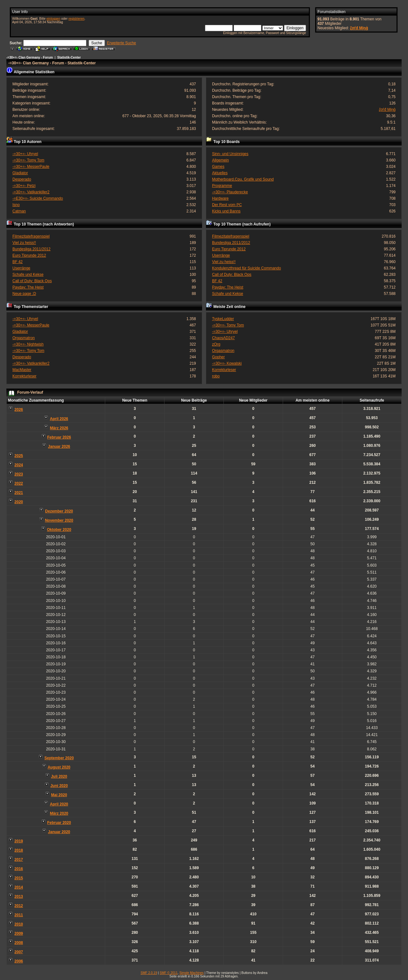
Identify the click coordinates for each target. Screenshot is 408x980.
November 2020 (59, 520)
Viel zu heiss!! (24, 243)
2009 (19, 934)
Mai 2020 (59, 795)
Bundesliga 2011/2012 (31, 249)
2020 (19, 502)
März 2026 (59, 428)
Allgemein (220, 160)
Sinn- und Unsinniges (230, 154)
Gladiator (20, 173)
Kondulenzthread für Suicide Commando (246, 268)
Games (218, 167)
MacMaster (22, 370)
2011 (19, 915)
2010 (19, 924)
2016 (19, 869)
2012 (19, 906)
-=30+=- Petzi (24, 186)
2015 (19, 878)
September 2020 (59, 758)
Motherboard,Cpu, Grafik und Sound (243, 179)
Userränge (21, 268)
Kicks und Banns (226, 211)
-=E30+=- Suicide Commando (38, 198)
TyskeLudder (223, 319)
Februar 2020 (59, 823)
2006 (19, 961)
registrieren (76, 19)
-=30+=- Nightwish (28, 344)
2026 (19, 410)
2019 (19, 841)
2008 (19, 943)
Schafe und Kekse (28, 275)
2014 (19, 887)
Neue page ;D (24, 294)
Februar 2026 (59, 437)
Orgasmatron (24, 338)
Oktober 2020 (59, 530)
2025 (19, 456)
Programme (222, 186)
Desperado (22, 179)
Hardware (220, 198)
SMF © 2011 (169, 973)
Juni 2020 (59, 786)
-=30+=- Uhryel (25, 154)
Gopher (218, 357)
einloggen (53, 19)
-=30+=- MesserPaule (31, 167)
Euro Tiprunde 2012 (29, 255)
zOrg (216, 344)
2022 (19, 483)
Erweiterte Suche (121, 43)
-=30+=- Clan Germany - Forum (30, 57)
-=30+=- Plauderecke (230, 192)
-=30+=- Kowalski (227, 363)
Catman (19, 211)
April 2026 (59, 419)
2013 (19, 897)
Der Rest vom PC (227, 205)
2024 (19, 465)
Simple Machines (192, 973)
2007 (19, 952)
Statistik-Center (69, 57)
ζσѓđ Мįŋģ (359, 28)
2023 (19, 474)
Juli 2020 (59, 776)
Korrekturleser (24, 376)
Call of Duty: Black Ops (32, 281)
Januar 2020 (59, 832)
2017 (19, 860)
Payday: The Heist (28, 287)
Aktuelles (220, 173)
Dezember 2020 (59, 511)
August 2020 (59, 767)
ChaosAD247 (223, 338)
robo (216, 376)
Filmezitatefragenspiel (31, 236)
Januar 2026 (59, 447)
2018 (19, 850)
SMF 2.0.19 (149, 973)
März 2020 (59, 813)
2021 (19, 493)
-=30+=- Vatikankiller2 (31, 192)
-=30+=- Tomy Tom (28, 160)
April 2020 (59, 804)
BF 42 (18, 262)
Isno (16, 205)
